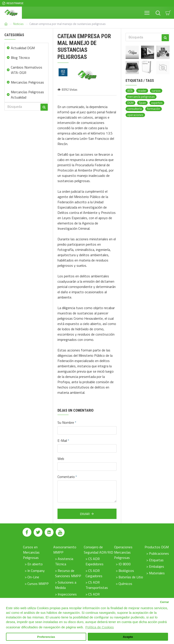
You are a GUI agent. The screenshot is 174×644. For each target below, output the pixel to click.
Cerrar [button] (165, 602)
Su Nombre (66, 422)
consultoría (135, 109)
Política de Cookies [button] (99, 627)
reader (142, 91)
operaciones (135, 115)
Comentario (66, 477)
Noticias (18, 24)
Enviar (85, 514)
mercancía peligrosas (141, 97)
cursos (156, 91)
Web (61, 459)
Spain (142, 103)
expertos (157, 103)
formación (154, 109)
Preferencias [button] (46, 637)
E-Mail (62, 441)
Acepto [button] (128, 637)
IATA (130, 91)
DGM (130, 103)
